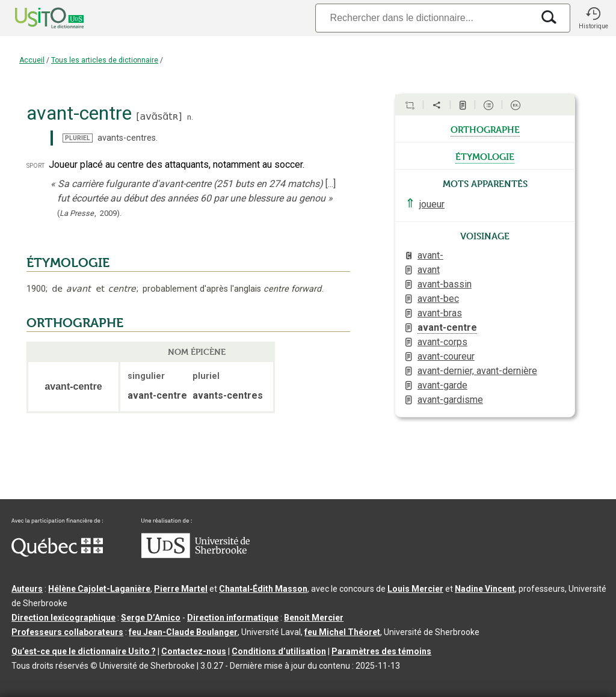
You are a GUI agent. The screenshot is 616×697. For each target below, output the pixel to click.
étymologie (485, 156)
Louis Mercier (415, 589)
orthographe (485, 129)
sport (35, 165)
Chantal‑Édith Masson (263, 589)
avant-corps (442, 342)
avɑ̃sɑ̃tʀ (159, 116)
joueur (432, 204)
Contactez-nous (194, 651)
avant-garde (442, 385)
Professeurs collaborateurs (67, 632)
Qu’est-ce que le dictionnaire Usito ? (84, 651)
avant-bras (440, 313)
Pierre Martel (181, 589)
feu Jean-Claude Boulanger (183, 632)
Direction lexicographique (63, 618)
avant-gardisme (450, 400)
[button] (593, 18)
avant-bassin (445, 284)
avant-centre (447, 327)
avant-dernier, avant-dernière (477, 371)
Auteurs (27, 589)
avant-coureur (446, 356)
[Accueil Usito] (36, 18)
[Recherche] (424, 18)
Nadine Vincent (485, 589)
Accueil (32, 60)
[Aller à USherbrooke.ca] (196, 555)
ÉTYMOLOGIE (68, 263)
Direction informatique (233, 618)
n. (190, 117)
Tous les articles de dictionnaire (105, 60)
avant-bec (438, 299)
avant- (430, 255)
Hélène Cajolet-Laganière (99, 589)
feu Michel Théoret (342, 632)
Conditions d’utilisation (279, 651)
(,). (89, 213)
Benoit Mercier (314, 618)
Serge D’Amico (151, 618)
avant (429, 270)
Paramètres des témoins (381, 651)
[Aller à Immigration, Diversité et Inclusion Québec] (57, 554)
